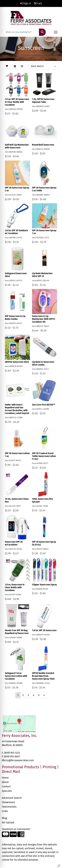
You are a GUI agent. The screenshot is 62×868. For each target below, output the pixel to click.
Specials (7, 791)
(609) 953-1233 (12, 753)
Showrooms (8, 802)
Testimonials (9, 807)
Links (5, 811)
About (5, 782)
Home (5, 778)
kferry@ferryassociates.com (18, 760)
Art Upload (8, 822)
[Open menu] (56, 32)
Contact (6, 786)
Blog (4, 818)
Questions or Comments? (16, 829)
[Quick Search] (20, 32)
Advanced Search (12, 798)
